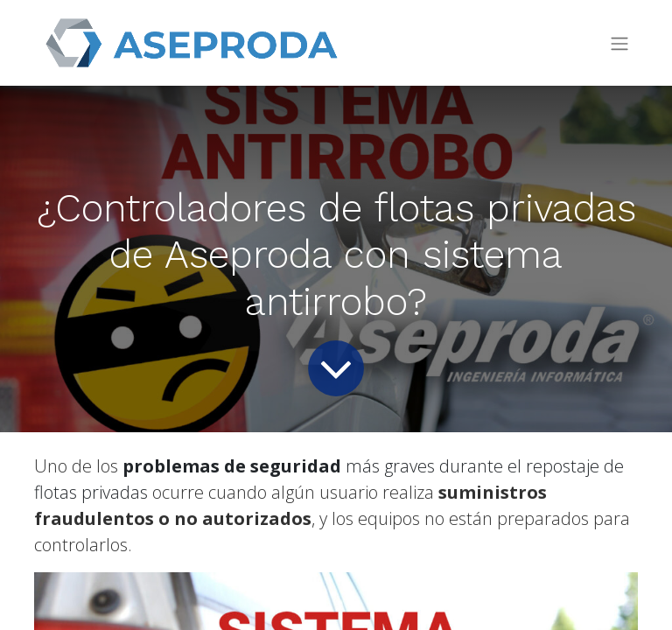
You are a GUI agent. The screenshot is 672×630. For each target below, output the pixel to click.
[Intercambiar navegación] (619, 43)
